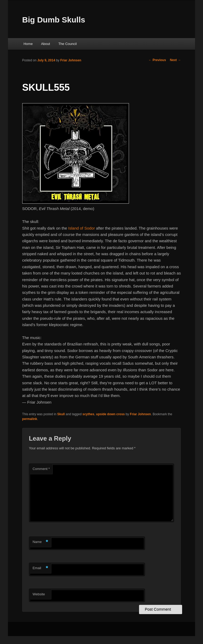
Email (40, 568)
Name (40, 542)
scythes (88, 414)
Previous (157, 60)
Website (39, 594)
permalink (30, 419)
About (45, 44)
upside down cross (110, 414)
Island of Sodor (82, 228)
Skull (61, 414)
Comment (41, 469)
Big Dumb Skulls (54, 20)
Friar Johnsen (71, 60)
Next (175, 60)
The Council (68, 44)
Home (28, 44)
